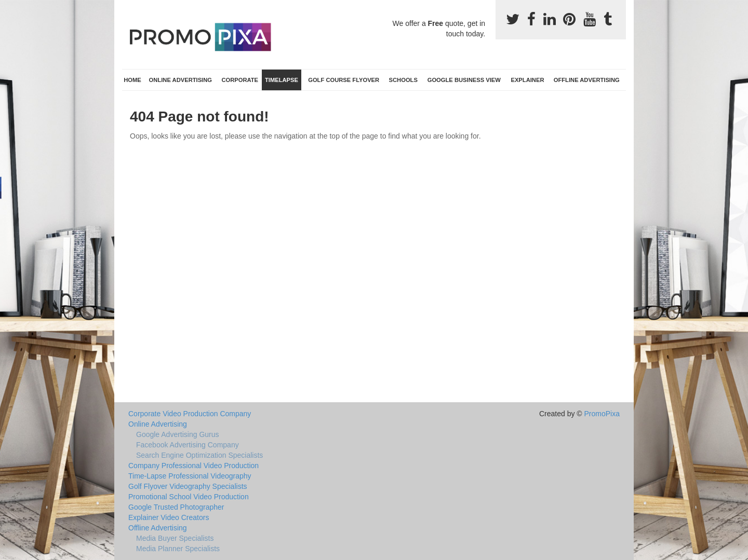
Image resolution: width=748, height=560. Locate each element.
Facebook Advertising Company (188, 445)
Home (132, 80)
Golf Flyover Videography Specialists (188, 486)
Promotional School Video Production (189, 497)
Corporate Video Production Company (190, 414)
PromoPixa (602, 414)
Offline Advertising (587, 80)
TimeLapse (282, 80)
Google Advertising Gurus (178, 434)
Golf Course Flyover (344, 80)
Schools (403, 80)
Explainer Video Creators (169, 517)
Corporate (240, 80)
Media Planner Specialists (178, 549)
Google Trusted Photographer (176, 507)
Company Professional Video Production (193, 466)
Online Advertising (181, 80)
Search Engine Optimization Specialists (199, 455)
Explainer (527, 80)
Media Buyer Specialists (175, 538)
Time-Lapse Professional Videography (190, 476)
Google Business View (464, 80)
